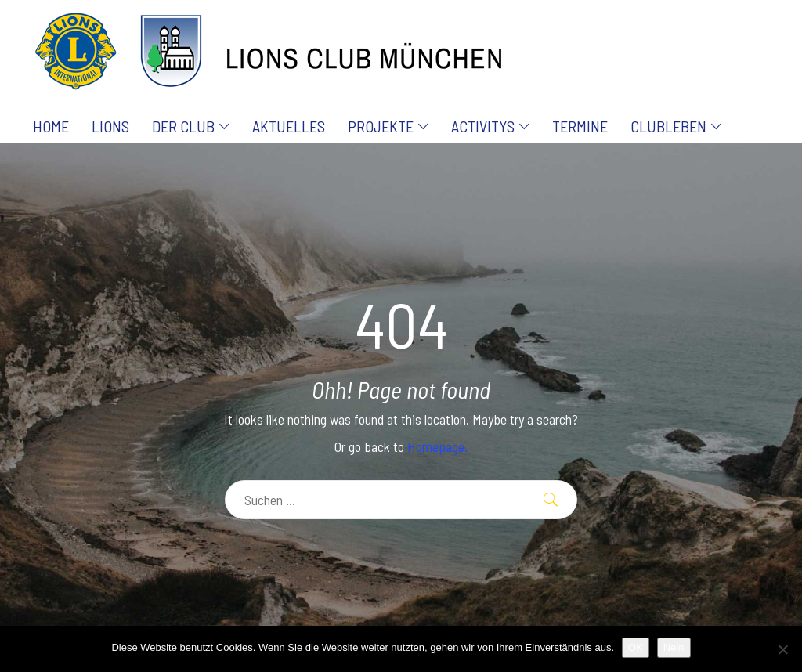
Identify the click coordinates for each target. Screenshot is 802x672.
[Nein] (782, 649)
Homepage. (437, 446)
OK (636, 647)
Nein (674, 647)
